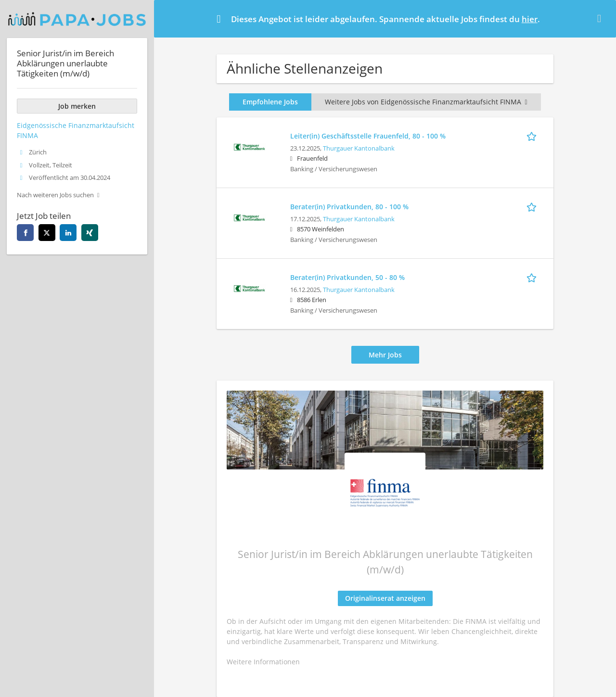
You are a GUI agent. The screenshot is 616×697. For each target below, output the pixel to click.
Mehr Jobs (385, 355)
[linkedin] (68, 233)
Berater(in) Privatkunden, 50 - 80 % (347, 277)
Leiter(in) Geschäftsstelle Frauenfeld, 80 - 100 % (368, 136)
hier (530, 19)
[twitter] (47, 233)
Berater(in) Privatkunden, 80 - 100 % (349, 207)
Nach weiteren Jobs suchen (55, 195)
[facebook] (25, 233)
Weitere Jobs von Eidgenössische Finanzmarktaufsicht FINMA (426, 102)
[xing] (90, 233)
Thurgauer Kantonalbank (359, 148)
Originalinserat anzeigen (385, 598)
